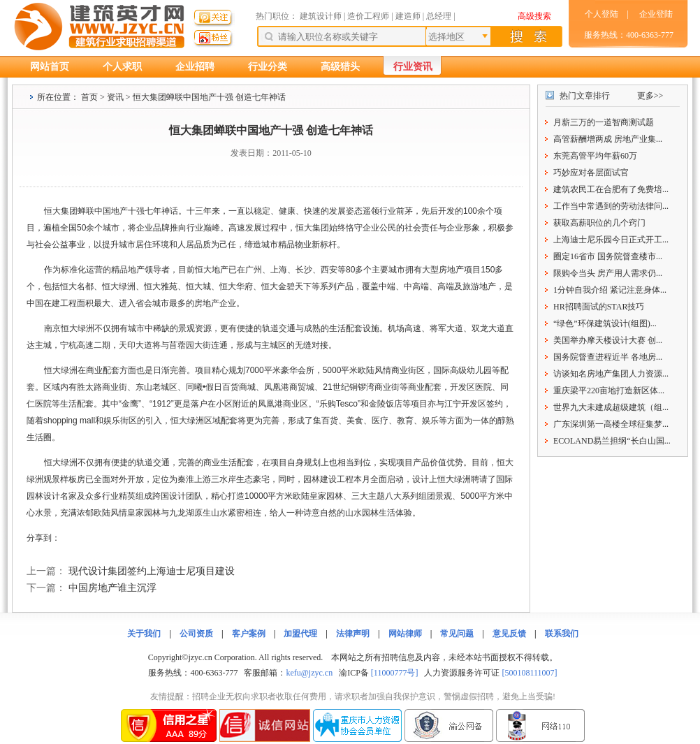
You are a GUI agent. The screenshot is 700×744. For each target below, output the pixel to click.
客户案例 (249, 634)
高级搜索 (534, 16)
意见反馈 (509, 634)
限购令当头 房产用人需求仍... (608, 273)
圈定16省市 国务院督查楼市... (608, 256)
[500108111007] (529, 673)
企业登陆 (656, 14)
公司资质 (196, 634)
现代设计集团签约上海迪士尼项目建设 (152, 571)
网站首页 (50, 67)
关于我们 (144, 634)
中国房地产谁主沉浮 (112, 588)
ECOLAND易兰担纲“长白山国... (612, 441)
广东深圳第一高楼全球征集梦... (611, 424)
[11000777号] (395, 673)
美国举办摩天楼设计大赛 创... (608, 340)
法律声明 (353, 634)
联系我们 (562, 634)
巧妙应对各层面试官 (591, 173)
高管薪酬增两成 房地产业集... (608, 139)
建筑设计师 (322, 16)
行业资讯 (413, 67)
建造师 (408, 16)
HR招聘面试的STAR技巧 (599, 307)
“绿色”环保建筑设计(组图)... (605, 323)
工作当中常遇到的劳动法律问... (611, 206)
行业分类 (268, 67)
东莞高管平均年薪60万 (595, 156)
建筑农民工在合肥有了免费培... (611, 189)
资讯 (115, 97)
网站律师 (405, 634)
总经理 (439, 16)
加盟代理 (300, 634)
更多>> (650, 96)
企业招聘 (195, 67)
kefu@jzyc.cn (309, 673)
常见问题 (457, 634)
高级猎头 (340, 67)
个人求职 (122, 67)
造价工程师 (368, 16)
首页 (89, 97)
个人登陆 (601, 14)
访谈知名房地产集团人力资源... (611, 374)
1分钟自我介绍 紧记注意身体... (610, 290)
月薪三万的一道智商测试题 (604, 122)
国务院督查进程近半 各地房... (608, 357)
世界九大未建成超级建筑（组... (611, 407)
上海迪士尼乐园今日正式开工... (611, 240)
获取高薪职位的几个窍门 (599, 223)
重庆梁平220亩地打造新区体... (609, 391)
